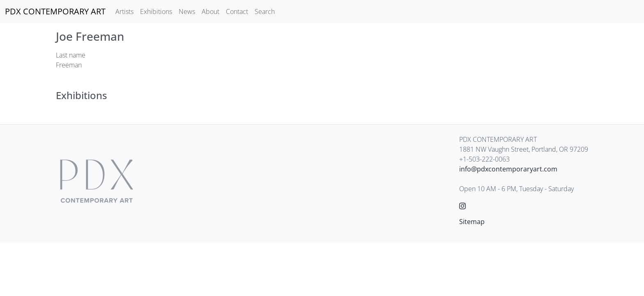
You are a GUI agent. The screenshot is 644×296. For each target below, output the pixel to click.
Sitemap (472, 222)
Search (265, 12)
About (210, 12)
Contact (237, 12)
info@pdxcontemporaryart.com (508, 169)
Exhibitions (156, 12)
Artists (124, 12)
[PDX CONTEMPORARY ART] (55, 12)
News (187, 12)
